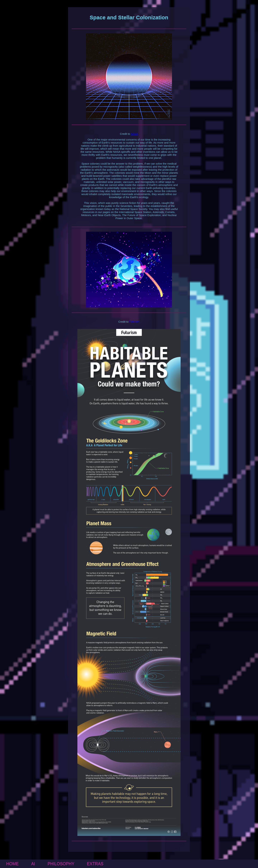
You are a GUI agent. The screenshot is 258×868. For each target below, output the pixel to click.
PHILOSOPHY (61, 864)
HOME (12, 864)
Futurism (134, 322)
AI (33, 864)
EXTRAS (95, 864)
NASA (134, 134)
